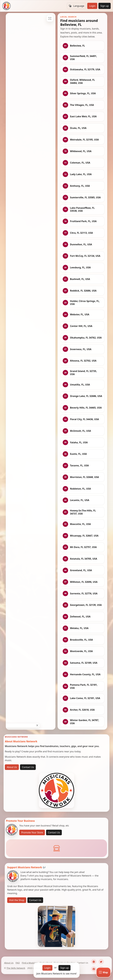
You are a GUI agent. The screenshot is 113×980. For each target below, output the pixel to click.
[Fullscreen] (50, 18)
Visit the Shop (17, 900)
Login (92, 6)
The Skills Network (16, 968)
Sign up (105, 6)
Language (77, 6)
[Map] (103, 972)
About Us (12, 767)
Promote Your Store (32, 832)
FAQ (18, 963)
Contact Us (28, 767)
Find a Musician (30, 963)
